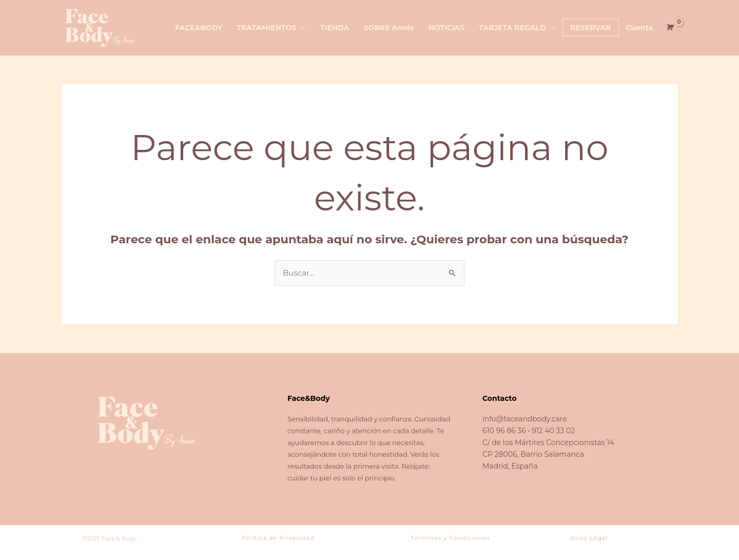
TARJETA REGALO (512, 28)
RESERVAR (590, 28)
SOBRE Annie (388, 28)
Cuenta (640, 28)
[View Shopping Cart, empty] (669, 27)
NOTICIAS (447, 28)
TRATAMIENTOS (266, 28)
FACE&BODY (199, 28)
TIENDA (335, 28)
